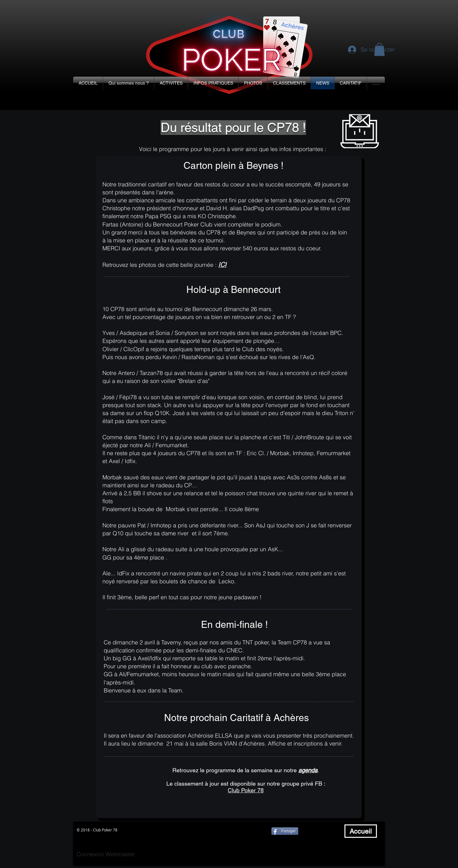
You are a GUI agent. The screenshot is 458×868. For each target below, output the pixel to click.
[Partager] (285, 831)
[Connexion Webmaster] (106, 854)
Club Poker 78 (246, 790)
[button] (128, 83)
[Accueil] (361, 831)
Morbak (112, 477)
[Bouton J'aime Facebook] (323, 831)
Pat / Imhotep (154, 525)
